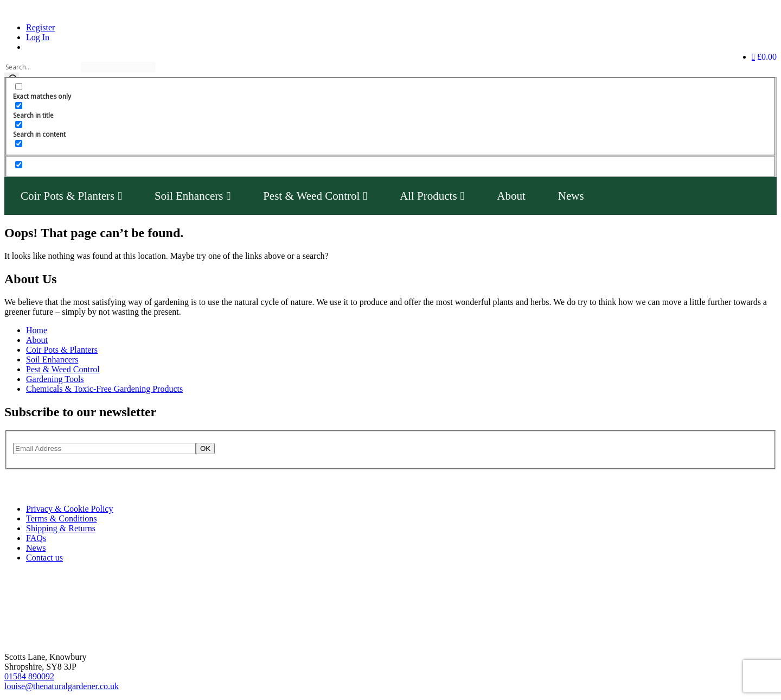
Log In (38, 37)
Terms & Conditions (61, 518)
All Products (432, 196)
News (571, 196)
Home (37, 330)
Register (40, 27)
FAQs (36, 538)
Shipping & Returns (61, 528)
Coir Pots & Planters (71, 196)
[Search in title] (19, 106)
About (511, 196)
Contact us (44, 558)
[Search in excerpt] (19, 144)
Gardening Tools (55, 379)
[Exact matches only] (19, 87)
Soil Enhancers (193, 196)
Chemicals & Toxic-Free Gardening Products (104, 389)
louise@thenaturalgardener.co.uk (62, 686)
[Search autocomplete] (118, 67)
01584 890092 (29, 676)
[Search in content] (19, 125)
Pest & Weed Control (315, 196)
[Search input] (42, 67)
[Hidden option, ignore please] (19, 165)
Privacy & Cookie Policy (69, 509)
